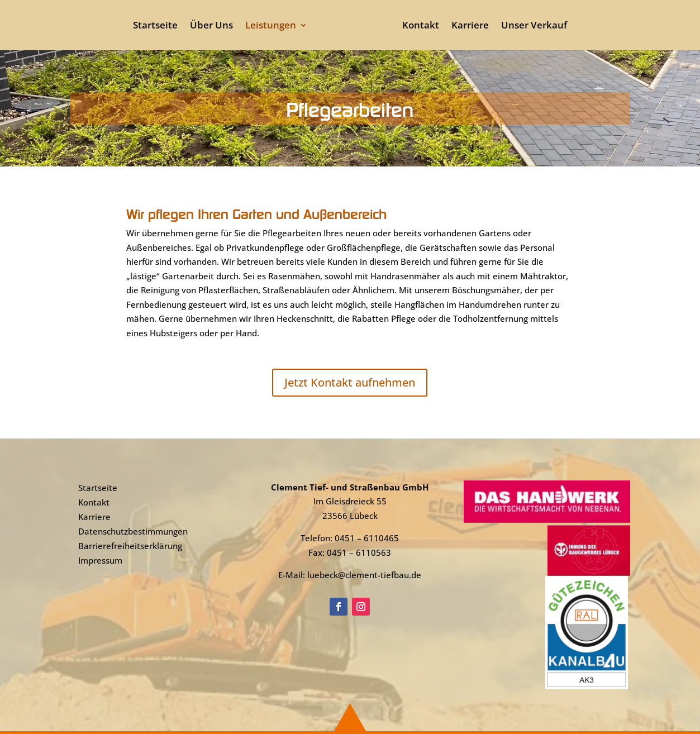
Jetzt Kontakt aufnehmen (350, 382)
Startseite (155, 26)
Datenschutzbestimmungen (133, 531)
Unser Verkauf (534, 26)
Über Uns (211, 26)
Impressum (100, 560)
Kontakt (421, 26)
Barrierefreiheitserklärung (130, 546)
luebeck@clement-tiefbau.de (364, 575)
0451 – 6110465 (367, 538)
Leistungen (271, 26)
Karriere (470, 26)
